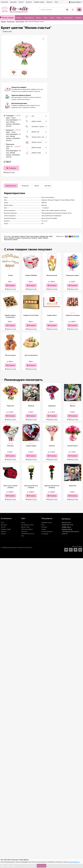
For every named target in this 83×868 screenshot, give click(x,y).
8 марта (15, 239)
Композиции (68, 18)
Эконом (19, 18)
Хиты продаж (15, 236)
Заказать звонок (67, 529)
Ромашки (44, 527)
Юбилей (45, 238)
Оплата (3, 527)
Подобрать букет (47, 522)
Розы (45, 18)
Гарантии (4, 531)
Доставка (4, 525)
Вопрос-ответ (25, 527)
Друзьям (18, 238)
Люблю (40, 238)
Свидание (34, 238)
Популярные (29, 18)
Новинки (23, 236)
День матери (8, 239)
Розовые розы (44, 236)
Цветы (39, 18)
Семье (6, 238)
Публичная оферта (27, 529)
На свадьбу (45, 534)
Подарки (79, 18)
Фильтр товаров (7, 18)
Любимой (11, 238)
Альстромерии (35, 236)
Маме (51, 236)
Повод (59, 18)
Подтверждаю (41, 866)
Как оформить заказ (27, 525)
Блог (23, 536)
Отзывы (3, 534)
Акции (23, 522)
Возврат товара (6, 529)
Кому (52, 18)
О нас (3, 522)
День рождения (26, 238)
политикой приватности (73, 862)
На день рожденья (47, 531)
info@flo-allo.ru (66, 527)
